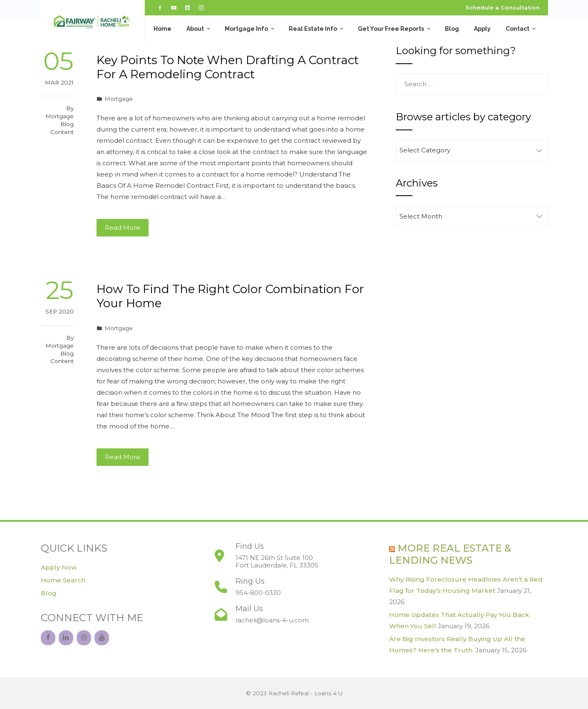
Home (163, 29)
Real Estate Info (317, 29)
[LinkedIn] (66, 638)
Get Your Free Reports (395, 29)
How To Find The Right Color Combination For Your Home (230, 296)
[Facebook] (48, 638)
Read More (123, 228)
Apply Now (59, 567)
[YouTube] (102, 638)
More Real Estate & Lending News (450, 554)
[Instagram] (84, 638)
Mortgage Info (250, 29)
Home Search (63, 580)
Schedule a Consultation (503, 8)
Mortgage (119, 99)
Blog (452, 29)
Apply (482, 29)
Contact (521, 29)
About (199, 29)
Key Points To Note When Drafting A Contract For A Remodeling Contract (228, 67)
